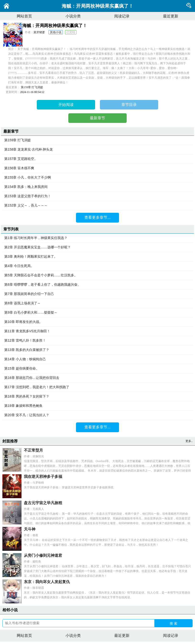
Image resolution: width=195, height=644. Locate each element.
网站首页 (24, 16)
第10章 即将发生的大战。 (97, 322)
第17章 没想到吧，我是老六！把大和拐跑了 (97, 387)
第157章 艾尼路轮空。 (97, 159)
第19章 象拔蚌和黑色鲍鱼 (97, 406)
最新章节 (97, 118)
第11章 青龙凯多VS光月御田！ (97, 331)
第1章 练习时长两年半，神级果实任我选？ (97, 238)
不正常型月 (33, 450)
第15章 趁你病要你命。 (97, 369)
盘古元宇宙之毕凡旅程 (43, 503)
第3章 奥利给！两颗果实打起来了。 (97, 257)
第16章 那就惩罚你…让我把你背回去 (97, 378)
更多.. (189, 441)
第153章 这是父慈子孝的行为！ (97, 196)
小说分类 (73, 16)
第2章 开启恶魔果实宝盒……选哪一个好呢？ (97, 247)
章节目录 (129, 105)
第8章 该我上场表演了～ (97, 303)
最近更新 (171, 16)
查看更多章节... (97, 217)
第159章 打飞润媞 (32, 87)
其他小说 (56, 32)
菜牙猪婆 (39, 32)
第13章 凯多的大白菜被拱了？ (97, 350)
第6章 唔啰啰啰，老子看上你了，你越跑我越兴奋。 (97, 285)
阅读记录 (122, 16)
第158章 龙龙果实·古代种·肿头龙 (97, 150)
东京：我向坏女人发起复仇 (47, 582)
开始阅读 (66, 105)
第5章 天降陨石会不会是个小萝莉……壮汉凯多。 (97, 275)
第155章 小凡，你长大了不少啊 (97, 178)
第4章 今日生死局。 (97, 266)
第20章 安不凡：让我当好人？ (97, 415)
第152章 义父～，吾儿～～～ (97, 206)
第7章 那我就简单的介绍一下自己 (97, 294)
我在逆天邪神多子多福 (43, 477)
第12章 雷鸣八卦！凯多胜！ (97, 341)
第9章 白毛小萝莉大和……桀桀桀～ (97, 313)
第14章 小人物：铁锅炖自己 (97, 359)
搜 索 (173, 623)
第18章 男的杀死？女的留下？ (97, 397)
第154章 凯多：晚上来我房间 (97, 187)
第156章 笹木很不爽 (97, 168)
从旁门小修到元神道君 (43, 555)
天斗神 (30, 529)
